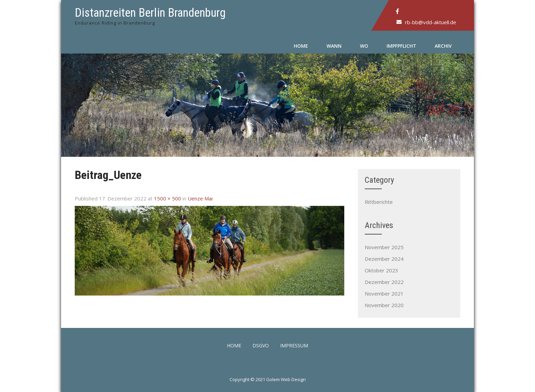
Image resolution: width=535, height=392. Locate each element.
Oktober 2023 (381, 270)
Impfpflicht (401, 46)
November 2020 (384, 305)
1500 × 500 (168, 198)
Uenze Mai (200, 198)
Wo (364, 46)
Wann (334, 46)
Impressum (294, 346)
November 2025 (384, 247)
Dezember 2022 (384, 282)
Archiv (443, 46)
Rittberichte (379, 202)
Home (301, 46)
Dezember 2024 (384, 259)
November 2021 (384, 293)
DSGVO (261, 346)
